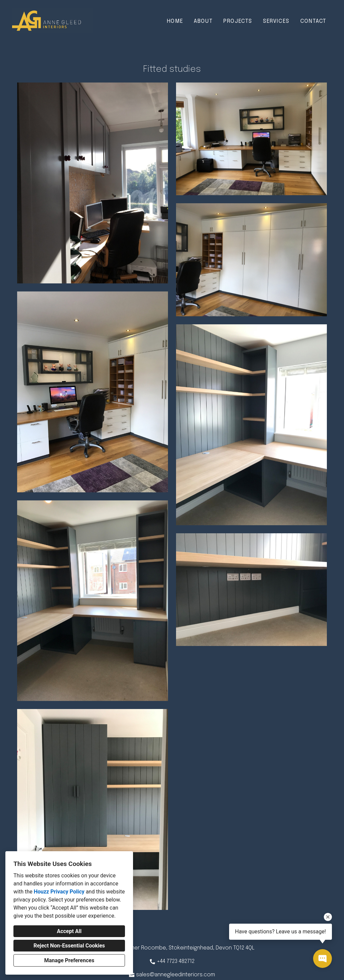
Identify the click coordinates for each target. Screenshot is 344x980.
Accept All (69, 931)
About (203, 21)
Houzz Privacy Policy (59, 892)
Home (175, 21)
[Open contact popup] (322, 959)
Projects (238, 21)
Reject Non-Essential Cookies (69, 946)
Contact (313, 21)
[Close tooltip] (328, 917)
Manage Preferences (69, 960)
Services (276, 21)
